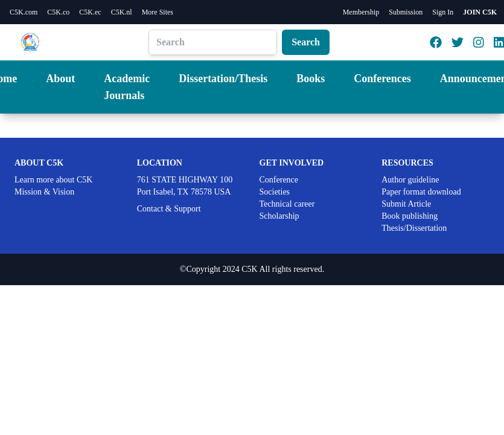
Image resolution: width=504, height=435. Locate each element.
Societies (275, 192)
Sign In (443, 12)
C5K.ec (90, 12)
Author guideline (410, 180)
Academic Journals (127, 87)
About (60, 79)
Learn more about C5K (53, 180)
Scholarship (279, 216)
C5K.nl (122, 12)
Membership (361, 12)
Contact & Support (169, 209)
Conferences (382, 79)
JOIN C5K (480, 12)
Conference (279, 180)
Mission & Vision (44, 192)
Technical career (287, 204)
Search (306, 42)
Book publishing (410, 216)
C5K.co (58, 12)
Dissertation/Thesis (223, 79)
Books (311, 79)
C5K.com (24, 12)
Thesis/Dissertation (414, 228)
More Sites (158, 12)
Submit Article (406, 204)
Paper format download (421, 192)
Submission (406, 12)
